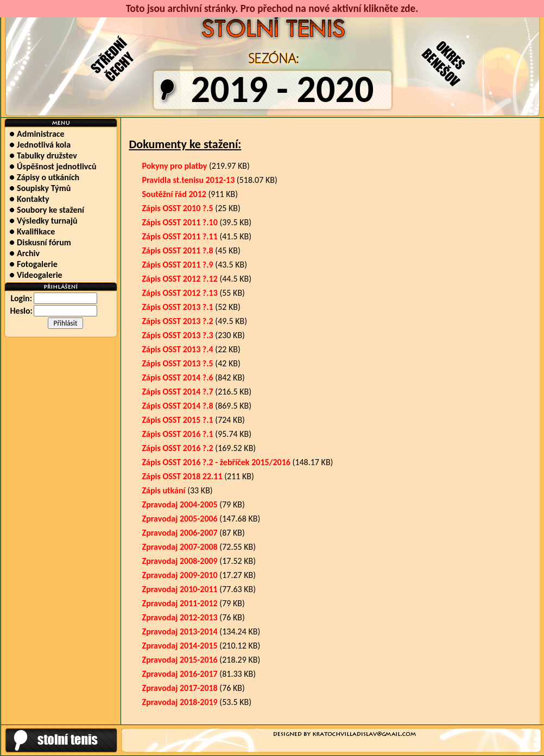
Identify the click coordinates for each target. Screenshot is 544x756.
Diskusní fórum (40, 242)
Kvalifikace (32, 231)
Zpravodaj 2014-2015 (180, 646)
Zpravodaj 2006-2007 (180, 533)
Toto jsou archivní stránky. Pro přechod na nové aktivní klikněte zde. (272, 8)
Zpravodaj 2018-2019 (180, 702)
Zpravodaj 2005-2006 (180, 519)
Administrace (37, 134)
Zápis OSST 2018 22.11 (182, 476)
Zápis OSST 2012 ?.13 (180, 293)
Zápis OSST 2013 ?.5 (178, 363)
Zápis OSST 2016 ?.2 (178, 448)
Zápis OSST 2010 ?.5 (178, 208)
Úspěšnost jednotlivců (53, 166)
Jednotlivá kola (40, 145)
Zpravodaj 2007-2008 (180, 547)
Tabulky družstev (43, 155)
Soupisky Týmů (40, 188)
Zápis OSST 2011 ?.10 (180, 222)
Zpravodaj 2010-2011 (180, 589)
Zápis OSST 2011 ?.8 (178, 250)
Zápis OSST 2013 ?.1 (178, 307)
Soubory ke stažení (47, 210)
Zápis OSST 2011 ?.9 (178, 265)
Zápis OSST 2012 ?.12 (180, 279)
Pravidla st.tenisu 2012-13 (189, 180)
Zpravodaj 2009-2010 (180, 575)
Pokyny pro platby (175, 166)
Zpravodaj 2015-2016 (180, 660)
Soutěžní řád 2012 (174, 194)
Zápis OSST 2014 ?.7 (178, 392)
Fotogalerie (33, 264)
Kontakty (29, 199)
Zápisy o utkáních (44, 177)
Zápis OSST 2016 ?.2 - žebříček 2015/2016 (216, 462)
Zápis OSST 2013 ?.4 (178, 349)
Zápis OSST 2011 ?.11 (180, 236)
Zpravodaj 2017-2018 (180, 688)
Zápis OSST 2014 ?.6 (178, 377)
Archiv (24, 253)
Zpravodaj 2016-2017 (180, 674)
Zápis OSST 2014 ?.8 (178, 406)
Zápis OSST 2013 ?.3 (178, 335)
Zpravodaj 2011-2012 (180, 603)
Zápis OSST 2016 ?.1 (178, 434)
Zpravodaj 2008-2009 (180, 561)
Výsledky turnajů (43, 221)
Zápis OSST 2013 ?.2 (178, 321)
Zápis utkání (164, 490)
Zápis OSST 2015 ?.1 (178, 420)
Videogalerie (36, 275)
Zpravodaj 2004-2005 (180, 504)
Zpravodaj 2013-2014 (180, 631)
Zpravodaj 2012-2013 (180, 617)
